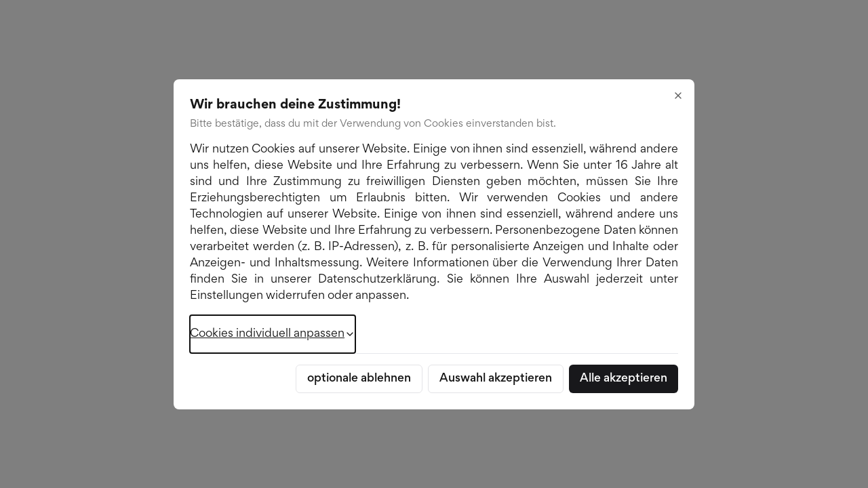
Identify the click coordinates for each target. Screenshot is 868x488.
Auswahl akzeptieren (496, 379)
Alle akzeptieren (624, 379)
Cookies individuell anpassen (273, 334)
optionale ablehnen (359, 379)
